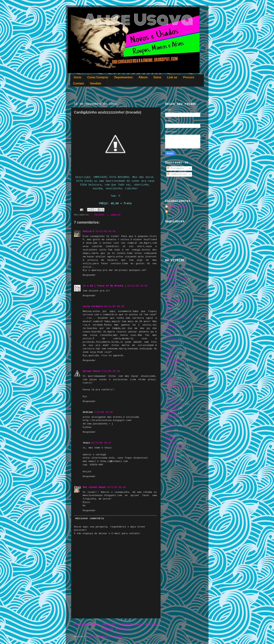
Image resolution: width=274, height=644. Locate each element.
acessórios (172, 292)
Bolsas (169, 322)
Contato (79, 83)
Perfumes (171, 408)
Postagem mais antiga (137, 624)
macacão (170, 395)
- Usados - (172, 283)
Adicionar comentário (90, 519)
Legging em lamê (176, 387)
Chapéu (169, 352)
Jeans (169, 382)
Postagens (175, 168)
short (169, 434)
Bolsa (169, 313)
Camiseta (171, 339)
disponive (172, 365)
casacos (170, 348)
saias (169, 421)
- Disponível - (175, 270)
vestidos (171, 456)
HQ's (168, 374)
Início (78, 77)
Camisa (169, 335)
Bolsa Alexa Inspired (180, 318)
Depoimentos (123, 77)
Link (168, 391)
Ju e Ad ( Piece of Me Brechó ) (104, 286)
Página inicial (115, 629)
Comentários (177, 174)
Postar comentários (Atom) (105, 637)
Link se (172, 77)
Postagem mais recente (95, 624)
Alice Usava (170, 185)
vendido (170, 443)
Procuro (189, 77)
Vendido (96, 83)
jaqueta (115, 215)
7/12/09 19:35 (103, 412)
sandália (171, 426)
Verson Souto (91, 371)
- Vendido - (99, 215)
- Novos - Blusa (176, 279)
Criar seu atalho (172, 192)
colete (169, 356)
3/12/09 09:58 (111, 371)
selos (169, 430)
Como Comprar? (174, 361)
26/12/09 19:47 (101, 443)
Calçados (171, 326)
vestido (170, 452)
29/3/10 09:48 (116, 487)
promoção (171, 413)
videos (169, 460)
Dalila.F (89, 231)
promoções (172, 417)
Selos (157, 77)
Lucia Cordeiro (93, 306)
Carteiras (172, 343)
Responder (89, 275)
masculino (172, 400)
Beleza (169, 305)
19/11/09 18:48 (137, 286)
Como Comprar (98, 77)
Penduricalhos (174, 404)
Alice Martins (178, 206)
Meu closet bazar (94, 487)
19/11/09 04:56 (105, 231)
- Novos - (172, 274)
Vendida (170, 439)
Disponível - (174, 369)
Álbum (143, 77)
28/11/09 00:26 (114, 306)
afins (169, 296)
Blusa (169, 309)
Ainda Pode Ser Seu (178, 300)
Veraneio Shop (174, 447)
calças (169, 331)
